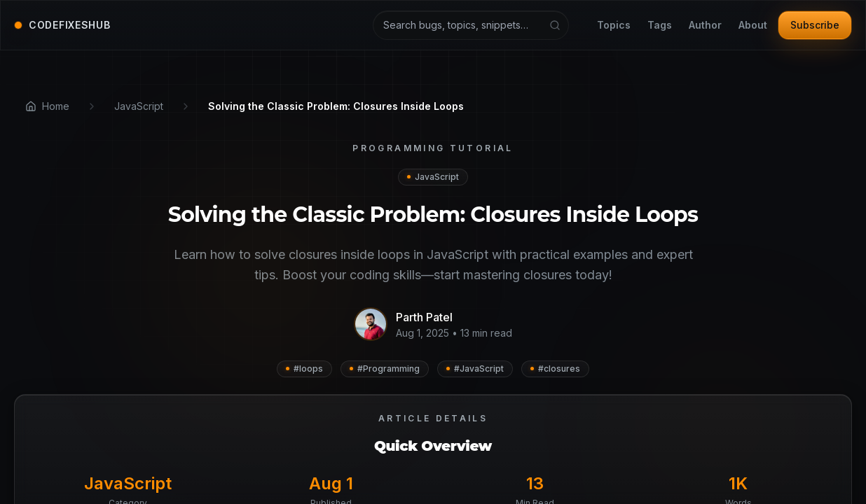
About (753, 26)
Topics (614, 26)
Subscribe (815, 25)
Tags (660, 26)
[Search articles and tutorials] (471, 25)
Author (705, 26)
